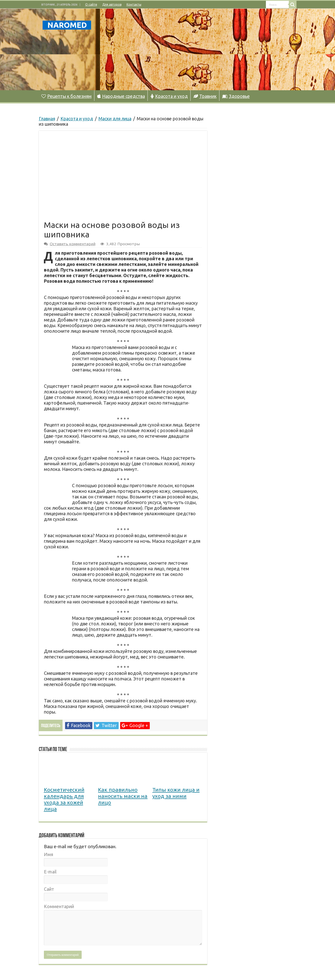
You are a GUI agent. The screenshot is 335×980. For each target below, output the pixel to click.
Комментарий (59, 906)
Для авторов (112, 4)
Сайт (49, 889)
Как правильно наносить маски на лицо (123, 796)
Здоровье (236, 96)
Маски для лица (115, 119)
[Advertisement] (200, 49)
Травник (205, 96)
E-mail (50, 872)
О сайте (91, 4)
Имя (48, 854)
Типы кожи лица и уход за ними (176, 793)
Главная (47, 119)
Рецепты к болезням (66, 96)
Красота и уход (169, 96)
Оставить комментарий (73, 244)
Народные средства (121, 96)
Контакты (134, 4)
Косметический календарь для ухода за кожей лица (64, 799)
